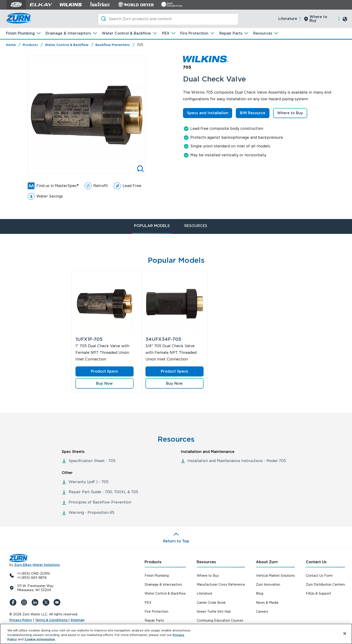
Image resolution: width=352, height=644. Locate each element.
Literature (288, 19)
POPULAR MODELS (152, 226)
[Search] (168, 19)
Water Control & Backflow (126, 33)
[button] (105, 383)
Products (30, 45)
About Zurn (267, 562)
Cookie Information (40, 639)
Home (11, 45)
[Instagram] (25, 602)
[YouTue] (58, 602)
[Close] (345, 633)
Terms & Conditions (52, 620)
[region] (176, 634)
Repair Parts (231, 33)
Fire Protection (194, 33)
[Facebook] (14, 602)
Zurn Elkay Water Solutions (37, 565)
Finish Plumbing (20, 33)
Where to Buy (318, 19)
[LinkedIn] (36, 602)
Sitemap (77, 620)
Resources (263, 33)
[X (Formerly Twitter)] (47, 602)
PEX (166, 33)
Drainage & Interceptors (68, 33)
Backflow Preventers (113, 45)
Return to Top (176, 541)
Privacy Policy (21, 620)
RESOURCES (196, 226)
